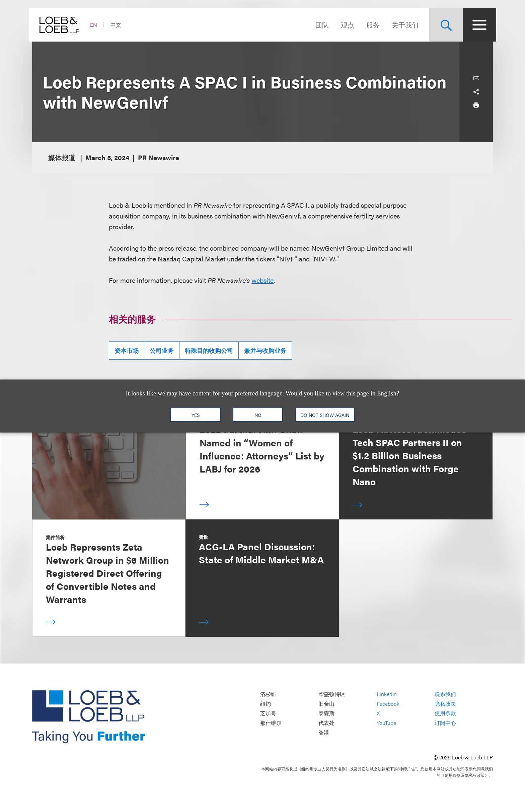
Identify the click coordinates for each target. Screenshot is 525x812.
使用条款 (445, 713)
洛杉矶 (268, 694)
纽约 (266, 704)
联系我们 (445, 694)
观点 (344, 25)
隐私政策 (445, 704)
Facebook (388, 704)
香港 (324, 732)
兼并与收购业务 (265, 350)
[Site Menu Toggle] (476, 25)
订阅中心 (445, 723)
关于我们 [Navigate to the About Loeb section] (402, 25)
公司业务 (162, 350)
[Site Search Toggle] (443, 25)
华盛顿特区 (332, 694)
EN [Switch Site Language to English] (97, 25)
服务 (370, 25)
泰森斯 (326, 713)
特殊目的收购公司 (209, 350)
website (262, 280)
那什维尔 (271, 723)
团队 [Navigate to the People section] (319, 25)
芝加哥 (268, 713)
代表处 (326, 723)
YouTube (386, 723)
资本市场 (127, 350)
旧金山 (326, 704)
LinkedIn (387, 694)
